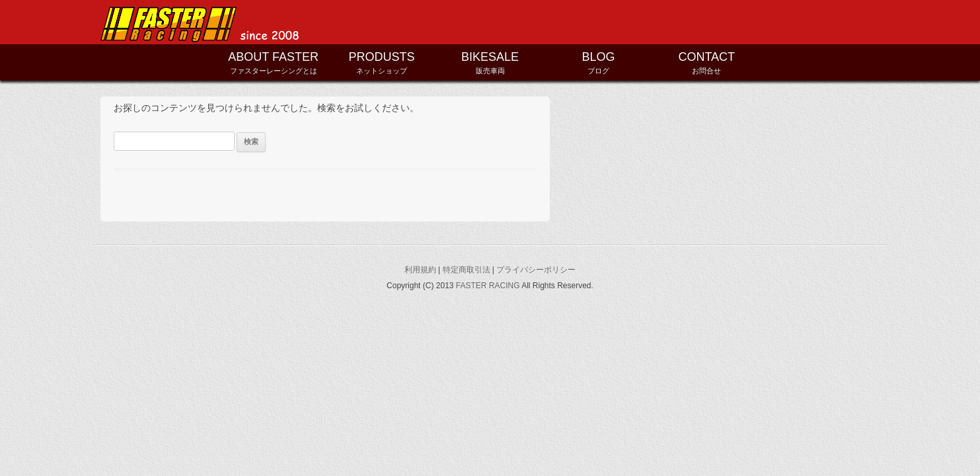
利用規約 (420, 270)
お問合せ (706, 62)
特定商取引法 (467, 270)
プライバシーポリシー (536, 270)
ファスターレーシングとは (274, 62)
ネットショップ (382, 62)
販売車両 (490, 62)
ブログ (598, 62)
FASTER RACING (488, 286)
